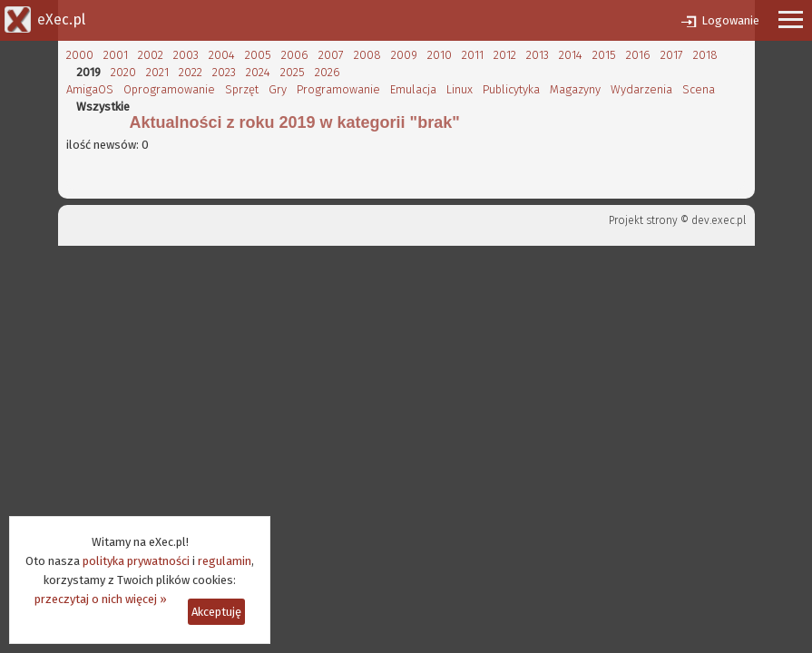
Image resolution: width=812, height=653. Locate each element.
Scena (699, 89)
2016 (638, 55)
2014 (571, 55)
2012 (505, 55)
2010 (440, 55)
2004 (222, 55)
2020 (123, 72)
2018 (705, 55)
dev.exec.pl (719, 220)
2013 (538, 55)
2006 (295, 55)
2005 (258, 55)
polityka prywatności (136, 561)
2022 (191, 72)
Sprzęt (242, 89)
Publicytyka (511, 89)
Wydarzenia (641, 89)
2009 (404, 55)
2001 (116, 55)
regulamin (225, 561)
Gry (278, 89)
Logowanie (730, 20)
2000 (80, 55)
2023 (224, 72)
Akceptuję (216, 612)
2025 (293, 72)
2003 (186, 55)
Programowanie (338, 89)
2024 (258, 72)
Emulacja (413, 89)
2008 (367, 55)
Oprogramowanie (169, 89)
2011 (473, 55)
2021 (157, 72)
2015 (604, 55)
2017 (672, 55)
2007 (331, 55)
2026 (328, 72)
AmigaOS (90, 89)
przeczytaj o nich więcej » (101, 599)
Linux (460, 89)
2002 (151, 55)
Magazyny (575, 89)
